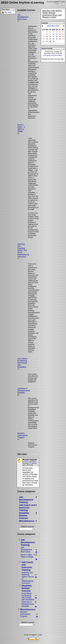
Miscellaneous (27, 521)
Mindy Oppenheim (30, 462)
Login (63, 2)
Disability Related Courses (24, 516)
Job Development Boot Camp (23, 17)
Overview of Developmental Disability (24, 391)
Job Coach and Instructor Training (27, 508)
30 (50, 41)
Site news (8, 12)
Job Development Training (26, 500)
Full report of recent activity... (53, 55)
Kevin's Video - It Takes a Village (21, 128)
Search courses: (28, 527)
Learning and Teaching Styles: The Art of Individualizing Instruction (23, 250)
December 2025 (53, 26)
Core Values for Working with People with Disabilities (22, 363)
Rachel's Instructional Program (22, 435)
